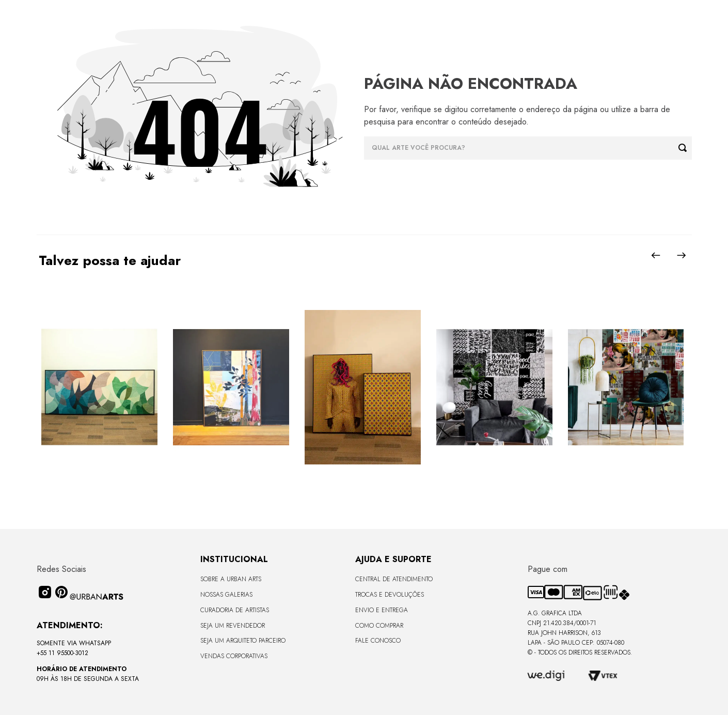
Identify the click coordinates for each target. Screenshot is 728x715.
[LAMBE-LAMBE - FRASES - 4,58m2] (494, 388)
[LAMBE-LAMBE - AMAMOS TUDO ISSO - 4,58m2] (626, 388)
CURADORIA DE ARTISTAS (235, 610)
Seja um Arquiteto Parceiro (243, 641)
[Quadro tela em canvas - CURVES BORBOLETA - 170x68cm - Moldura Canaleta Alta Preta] (99, 388)
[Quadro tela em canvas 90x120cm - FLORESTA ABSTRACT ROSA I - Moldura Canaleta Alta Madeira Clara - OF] (231, 388)
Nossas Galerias (226, 595)
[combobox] (528, 148)
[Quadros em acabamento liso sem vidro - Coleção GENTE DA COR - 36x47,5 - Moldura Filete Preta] (363, 388)
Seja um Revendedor (233, 626)
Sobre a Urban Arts (231, 579)
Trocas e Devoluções (390, 595)
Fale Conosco (378, 641)
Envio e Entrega (382, 610)
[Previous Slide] (656, 255)
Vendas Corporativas (234, 656)
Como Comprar (379, 626)
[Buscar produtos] (685, 148)
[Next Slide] (682, 255)
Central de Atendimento (394, 579)
